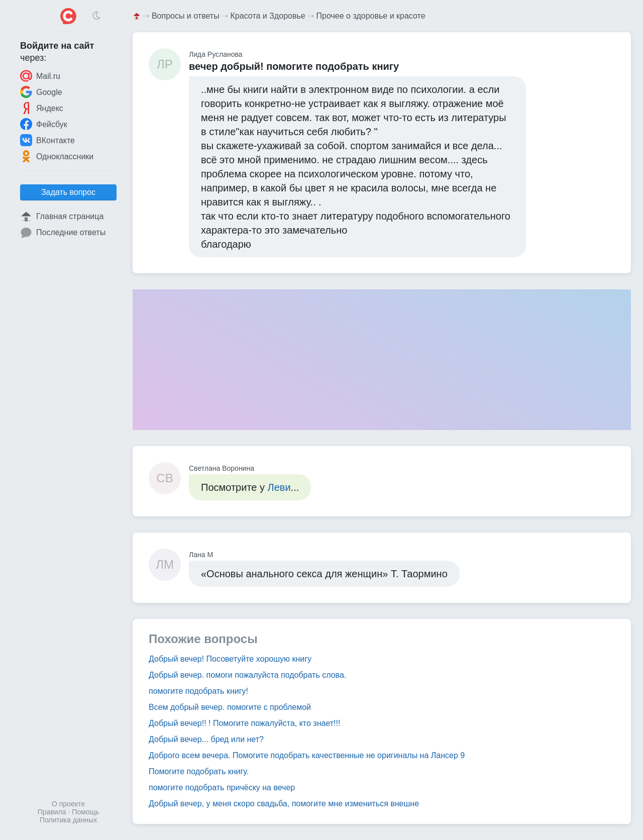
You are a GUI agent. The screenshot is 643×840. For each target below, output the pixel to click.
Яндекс (42, 108)
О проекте (68, 804)
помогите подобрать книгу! (198, 691)
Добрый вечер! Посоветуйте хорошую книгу (230, 659)
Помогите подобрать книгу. (199, 771)
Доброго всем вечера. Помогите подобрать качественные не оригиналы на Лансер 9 (307, 755)
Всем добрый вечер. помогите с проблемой (230, 707)
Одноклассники (57, 156)
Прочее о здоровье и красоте (371, 16)
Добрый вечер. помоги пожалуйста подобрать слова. (247, 675)
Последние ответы (63, 233)
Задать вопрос (68, 192)
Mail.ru (40, 76)
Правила (52, 812)
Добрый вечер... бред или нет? (206, 739)
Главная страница (62, 217)
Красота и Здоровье (268, 16)
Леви (279, 487)
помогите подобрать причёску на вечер (222, 787)
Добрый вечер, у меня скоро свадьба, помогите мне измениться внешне (284, 804)
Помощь (85, 812)
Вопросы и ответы (186, 16)
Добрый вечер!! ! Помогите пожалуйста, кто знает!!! (244, 723)
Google (41, 92)
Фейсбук (44, 124)
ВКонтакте (47, 140)
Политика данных (68, 820)
